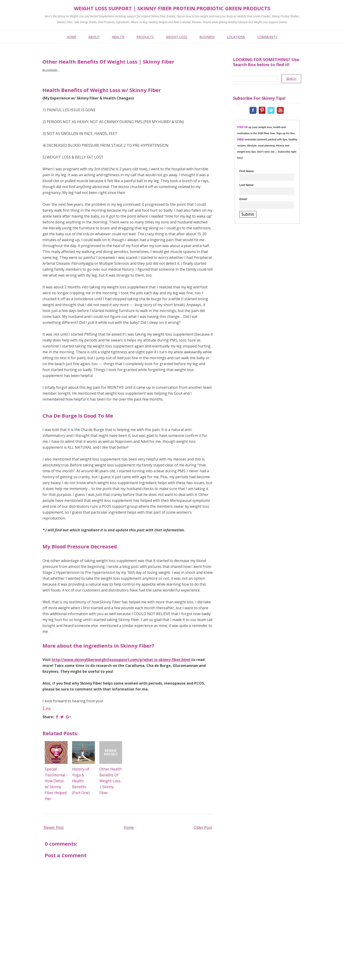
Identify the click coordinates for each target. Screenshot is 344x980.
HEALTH (118, 37)
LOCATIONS (236, 37)
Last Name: (247, 185)
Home (129, 827)
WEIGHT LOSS (177, 37)
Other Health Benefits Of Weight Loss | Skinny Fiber (110, 781)
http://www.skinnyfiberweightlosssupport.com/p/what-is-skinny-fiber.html (121, 660)
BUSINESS (207, 37)
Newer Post (54, 827)
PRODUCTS (145, 37)
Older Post (203, 827)
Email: (244, 199)
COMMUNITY (267, 37)
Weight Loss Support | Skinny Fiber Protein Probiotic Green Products (172, 8)
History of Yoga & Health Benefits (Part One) (81, 781)
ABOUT (94, 37)
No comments (50, 70)
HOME (71, 37)
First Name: (247, 171)
